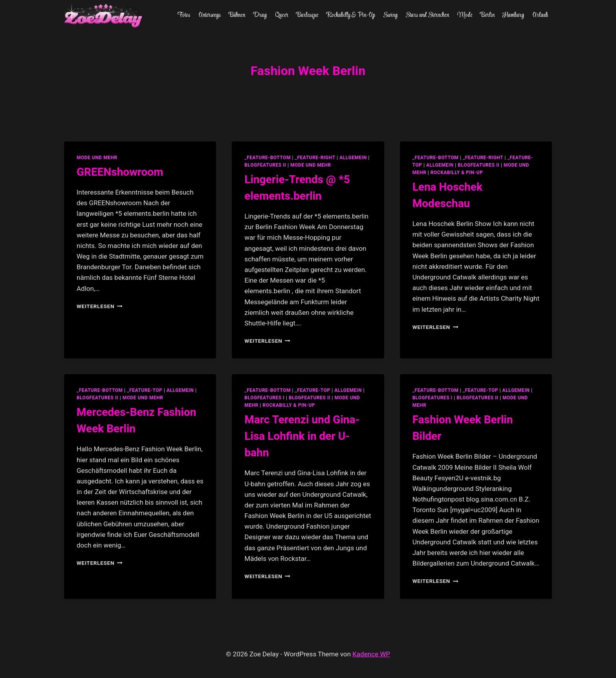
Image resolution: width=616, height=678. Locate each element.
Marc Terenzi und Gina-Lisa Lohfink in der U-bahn (302, 436)
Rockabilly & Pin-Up (351, 15)
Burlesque (307, 15)
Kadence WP (371, 654)
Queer (282, 15)
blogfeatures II (265, 165)
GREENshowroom (120, 172)
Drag (260, 15)
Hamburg (513, 15)
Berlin (487, 15)
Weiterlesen (100, 306)
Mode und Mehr (97, 158)
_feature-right (315, 158)
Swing (390, 15)
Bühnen (237, 15)
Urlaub (540, 15)
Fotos (184, 15)
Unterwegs (210, 15)
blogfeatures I (264, 398)
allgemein (353, 158)
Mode (465, 15)
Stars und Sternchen (427, 15)
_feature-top (145, 390)
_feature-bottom (268, 158)
